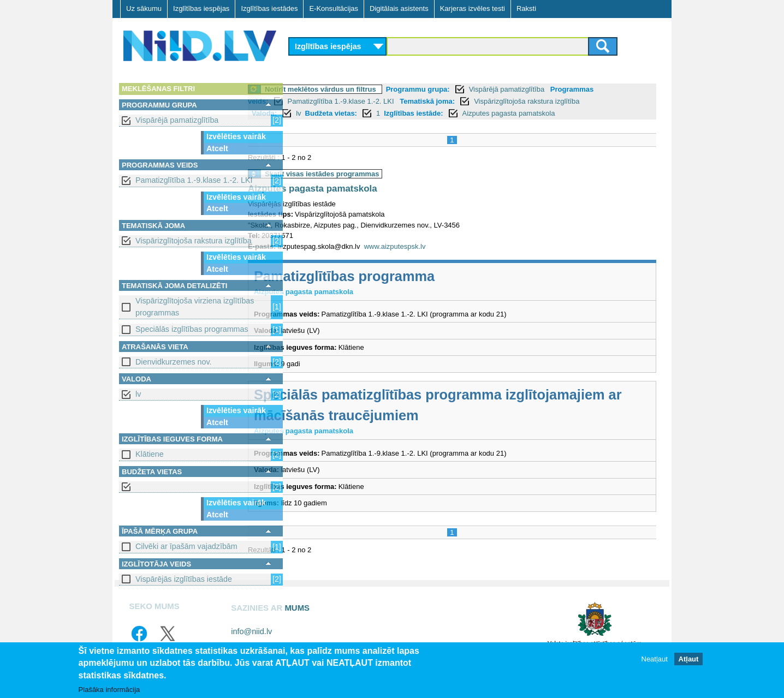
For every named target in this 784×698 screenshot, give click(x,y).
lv (138, 394)
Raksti (526, 8)
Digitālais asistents (399, 8)
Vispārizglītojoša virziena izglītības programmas (195, 306)
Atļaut (689, 660)
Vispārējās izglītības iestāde (184, 579)
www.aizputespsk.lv (439, 246)
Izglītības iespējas (201, 8)
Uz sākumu (144, 8)
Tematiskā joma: (471, 101)
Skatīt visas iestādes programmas (366, 174)
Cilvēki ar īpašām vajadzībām (186, 546)
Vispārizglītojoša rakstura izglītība (194, 241)
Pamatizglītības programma (388, 276)
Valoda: (308, 113)
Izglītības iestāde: (457, 113)
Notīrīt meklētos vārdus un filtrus (364, 89)
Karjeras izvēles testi (473, 8)
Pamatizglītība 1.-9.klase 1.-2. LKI (194, 180)
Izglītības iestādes (269, 8)
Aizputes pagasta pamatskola (553, 113)
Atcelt (217, 148)
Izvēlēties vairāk (236, 136)
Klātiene (150, 454)
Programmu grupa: (462, 89)
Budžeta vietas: (375, 113)
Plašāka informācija (109, 690)
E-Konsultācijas (334, 8)
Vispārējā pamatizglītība (177, 120)
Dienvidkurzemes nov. (174, 362)
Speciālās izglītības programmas (192, 329)
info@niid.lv (251, 631)
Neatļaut (655, 660)
